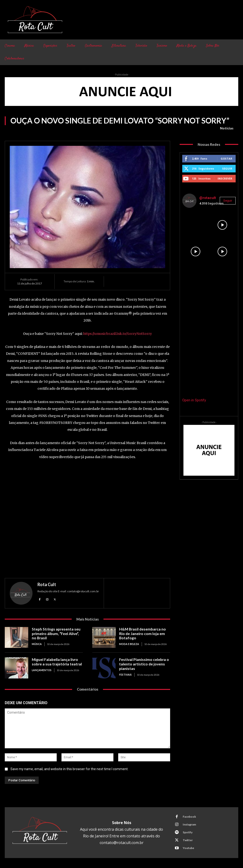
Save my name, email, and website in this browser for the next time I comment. (69, 769)
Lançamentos (41, 670)
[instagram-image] (196, 225)
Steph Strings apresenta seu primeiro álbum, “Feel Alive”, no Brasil (57, 633)
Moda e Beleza (129, 644)
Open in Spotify (194, 400)
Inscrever (225, 178)
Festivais (125, 674)
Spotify (187, 832)
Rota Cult (47, 584)
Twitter (187, 840)
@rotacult (208, 198)
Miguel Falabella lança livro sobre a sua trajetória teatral (56, 662)
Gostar (227, 159)
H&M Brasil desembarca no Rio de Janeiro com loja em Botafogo (144, 633)
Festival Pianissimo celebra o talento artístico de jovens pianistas (143, 664)
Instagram (189, 824)
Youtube (188, 848)
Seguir (227, 168)
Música (37, 644)
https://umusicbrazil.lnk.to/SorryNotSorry (118, 334)
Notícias (227, 128)
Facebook (189, 817)
